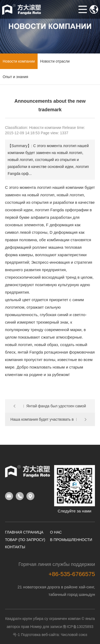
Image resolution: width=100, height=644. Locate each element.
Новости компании (19, 61)
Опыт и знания (15, 77)
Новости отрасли (55, 61)
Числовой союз (74, 635)
